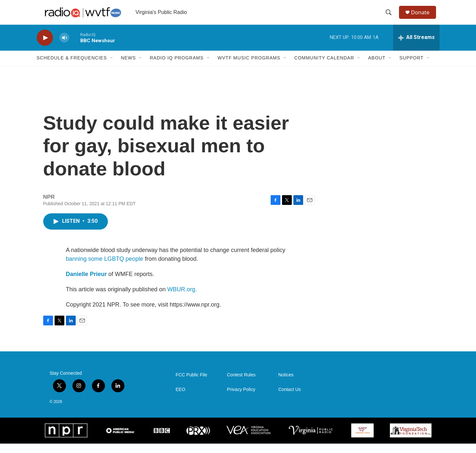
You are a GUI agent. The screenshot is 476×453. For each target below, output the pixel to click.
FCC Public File (192, 384)
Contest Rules (241, 384)
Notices (286, 384)
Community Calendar (324, 68)
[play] (45, 47)
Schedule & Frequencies (72, 68)
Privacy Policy (241, 399)
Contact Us (290, 399)
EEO (181, 399)
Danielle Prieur (86, 283)
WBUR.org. (182, 299)
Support (411, 68)
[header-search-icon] (391, 17)
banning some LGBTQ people (105, 268)
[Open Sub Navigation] (112, 68)
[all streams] (416, 47)
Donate (423, 17)
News (128, 68)
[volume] (64, 47)
